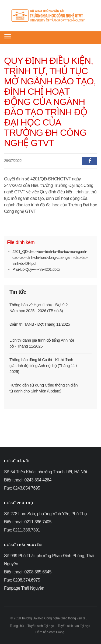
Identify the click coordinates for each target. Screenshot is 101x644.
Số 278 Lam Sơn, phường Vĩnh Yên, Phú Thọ (46, 514)
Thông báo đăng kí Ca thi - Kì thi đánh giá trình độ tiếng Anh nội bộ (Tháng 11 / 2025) (43, 366)
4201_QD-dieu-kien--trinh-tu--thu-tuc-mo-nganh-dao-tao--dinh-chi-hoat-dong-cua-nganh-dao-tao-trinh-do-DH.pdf (50, 257)
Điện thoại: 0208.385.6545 (28, 572)
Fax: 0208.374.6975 (22, 580)
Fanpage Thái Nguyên (24, 588)
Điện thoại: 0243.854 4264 (28, 480)
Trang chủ (17, 626)
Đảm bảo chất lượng (50, 632)
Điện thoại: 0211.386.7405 (28, 522)
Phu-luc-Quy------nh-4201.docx (36, 269)
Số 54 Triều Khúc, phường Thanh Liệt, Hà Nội (46, 472)
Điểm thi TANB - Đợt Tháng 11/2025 (40, 324)
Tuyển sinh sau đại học (74, 626)
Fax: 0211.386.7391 (22, 530)
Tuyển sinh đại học (41, 626)
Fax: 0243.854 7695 (22, 488)
